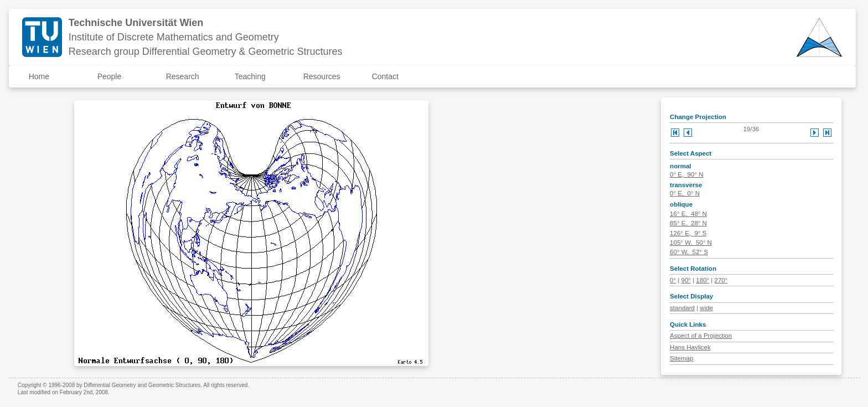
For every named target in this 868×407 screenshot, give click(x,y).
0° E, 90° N (686, 174)
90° (686, 280)
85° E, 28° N (688, 223)
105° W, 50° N (691, 243)
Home (39, 76)
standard (682, 308)
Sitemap (681, 358)
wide (706, 308)
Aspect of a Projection (701, 336)
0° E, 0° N (685, 193)
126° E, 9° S (688, 233)
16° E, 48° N (688, 214)
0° (673, 280)
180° (702, 280)
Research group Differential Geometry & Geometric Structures (206, 51)
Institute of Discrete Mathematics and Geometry (174, 37)
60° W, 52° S (689, 252)
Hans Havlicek (690, 347)
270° (721, 280)
